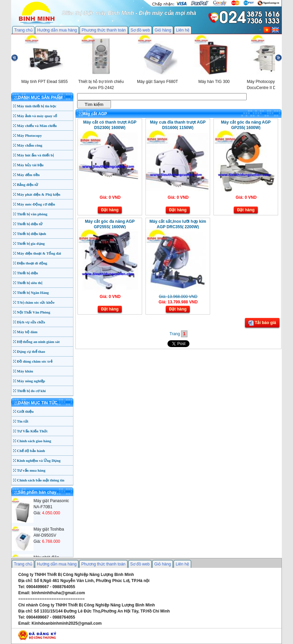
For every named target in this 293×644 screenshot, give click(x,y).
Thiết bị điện (27, 273)
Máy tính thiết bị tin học (37, 106)
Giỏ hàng (163, 30)
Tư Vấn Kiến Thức (32, 431)
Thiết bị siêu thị (30, 283)
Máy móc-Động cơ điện (36, 204)
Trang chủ (23, 30)
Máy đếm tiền (28, 175)
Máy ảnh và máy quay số (37, 116)
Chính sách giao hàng (34, 441)
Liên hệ (183, 30)
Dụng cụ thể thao (31, 351)
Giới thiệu (25, 411)
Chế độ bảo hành (31, 451)
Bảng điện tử (27, 185)
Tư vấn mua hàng (31, 470)
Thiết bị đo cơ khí (31, 391)
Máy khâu (25, 371)
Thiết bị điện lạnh (31, 234)
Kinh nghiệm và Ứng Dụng (39, 460)
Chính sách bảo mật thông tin (41, 480)
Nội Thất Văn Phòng (34, 312)
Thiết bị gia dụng (31, 243)
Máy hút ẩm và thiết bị (35, 155)
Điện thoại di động (32, 263)
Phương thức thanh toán (104, 30)
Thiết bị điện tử (30, 224)
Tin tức (23, 421)
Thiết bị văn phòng (32, 214)
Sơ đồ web (140, 30)
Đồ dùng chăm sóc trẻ (35, 361)
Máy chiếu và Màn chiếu (37, 126)
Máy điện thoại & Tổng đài (39, 253)
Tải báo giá (262, 323)
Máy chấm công (30, 145)
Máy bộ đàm (27, 332)
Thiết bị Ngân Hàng (33, 293)
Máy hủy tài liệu (30, 165)
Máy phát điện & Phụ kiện (39, 194)
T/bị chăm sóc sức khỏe (36, 302)
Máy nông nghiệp (31, 381)
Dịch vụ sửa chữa (31, 322)
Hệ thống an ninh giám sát (38, 342)
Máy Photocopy (29, 135)
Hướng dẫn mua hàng (57, 30)
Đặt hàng (110, 210)
